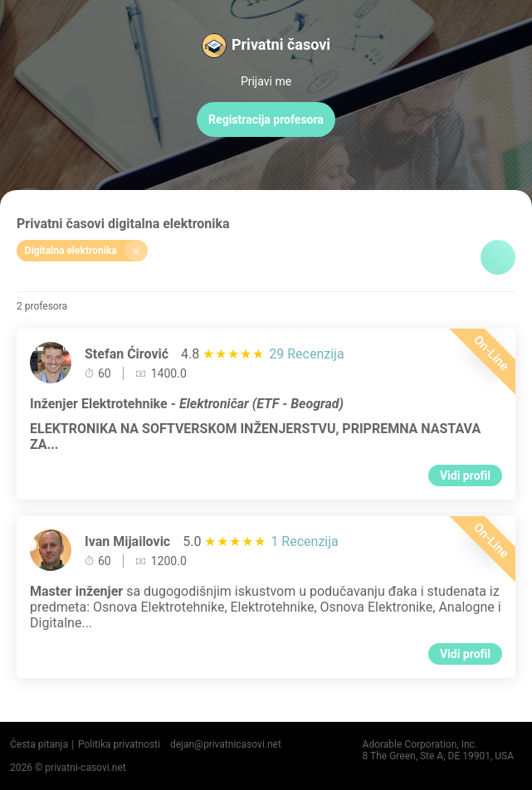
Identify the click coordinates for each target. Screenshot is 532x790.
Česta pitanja (39, 744)
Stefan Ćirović (127, 354)
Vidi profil (465, 475)
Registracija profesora (266, 119)
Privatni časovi (281, 44)
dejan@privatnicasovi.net (226, 744)
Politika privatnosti (119, 744)
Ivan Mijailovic (127, 541)
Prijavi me (266, 81)
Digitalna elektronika (86, 251)
